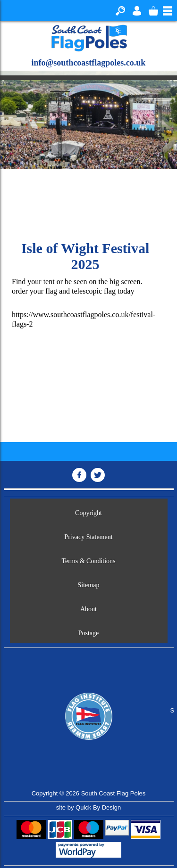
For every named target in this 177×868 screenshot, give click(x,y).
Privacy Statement (88, 537)
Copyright (88, 513)
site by (88, 807)
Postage (89, 633)
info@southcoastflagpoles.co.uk (89, 63)
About (88, 609)
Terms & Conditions (88, 561)
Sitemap (89, 585)
